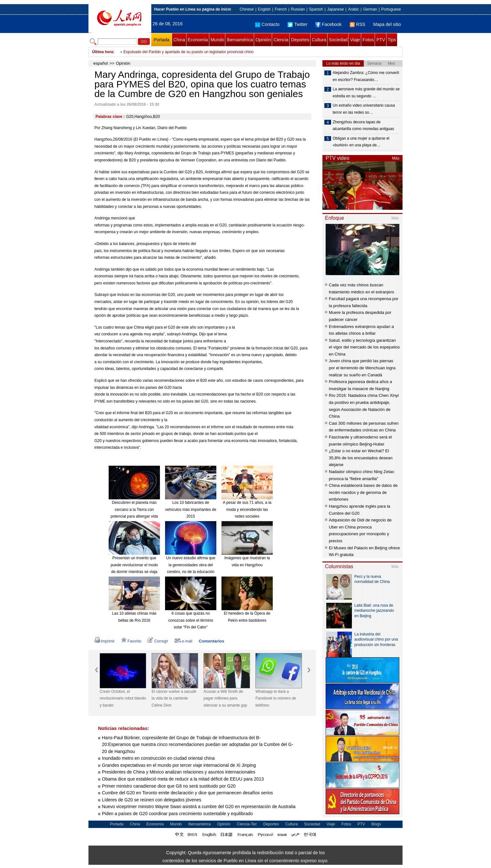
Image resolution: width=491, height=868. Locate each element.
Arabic (354, 9)
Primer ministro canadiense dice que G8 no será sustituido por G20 (169, 786)
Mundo (217, 40)
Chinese (247, 9)
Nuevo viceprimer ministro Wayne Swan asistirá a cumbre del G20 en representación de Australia (199, 807)
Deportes (300, 40)
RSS (358, 24)
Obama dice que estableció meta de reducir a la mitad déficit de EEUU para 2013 (183, 779)
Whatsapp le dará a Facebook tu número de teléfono (276, 698)
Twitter (297, 24)
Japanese (336, 9)
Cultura (319, 40)
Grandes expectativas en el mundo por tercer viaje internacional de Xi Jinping (179, 765)
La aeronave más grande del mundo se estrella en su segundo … (366, 93)
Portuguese (391, 9)
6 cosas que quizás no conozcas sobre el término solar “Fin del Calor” (191, 620)
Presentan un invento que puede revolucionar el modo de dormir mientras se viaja (134, 565)
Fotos (368, 40)
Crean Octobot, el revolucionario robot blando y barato (123, 698)
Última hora (103, 52)
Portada (161, 40)
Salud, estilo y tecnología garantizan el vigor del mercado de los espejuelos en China (364, 347)
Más (396, 158)
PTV (381, 40)
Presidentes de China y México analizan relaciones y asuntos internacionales (179, 772)
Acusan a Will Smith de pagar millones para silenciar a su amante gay (225, 698)
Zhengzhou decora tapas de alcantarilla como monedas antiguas (363, 126)
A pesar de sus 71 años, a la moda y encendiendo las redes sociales (247, 509)
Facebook (328, 24)
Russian (298, 9)
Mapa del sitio (387, 24)
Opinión (263, 40)
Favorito (131, 641)
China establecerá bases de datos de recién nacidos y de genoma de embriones (363, 492)
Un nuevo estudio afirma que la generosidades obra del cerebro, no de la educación (191, 565)
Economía (198, 40)
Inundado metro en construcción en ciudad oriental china (158, 758)
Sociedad (338, 40)
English (264, 9)
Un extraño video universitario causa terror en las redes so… (364, 109)
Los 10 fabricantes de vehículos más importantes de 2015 (191, 509)
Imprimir (105, 641)
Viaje (355, 40)
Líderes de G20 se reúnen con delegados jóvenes (152, 800)
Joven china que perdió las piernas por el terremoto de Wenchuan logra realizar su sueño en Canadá (362, 368)
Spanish (316, 9)
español (101, 63)
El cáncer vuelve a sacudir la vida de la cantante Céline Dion (174, 698)
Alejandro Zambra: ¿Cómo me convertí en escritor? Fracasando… (366, 76)
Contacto (267, 24)
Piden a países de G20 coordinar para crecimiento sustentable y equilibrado (178, 814)
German (370, 9)
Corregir (158, 641)
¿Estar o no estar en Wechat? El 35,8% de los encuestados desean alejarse (361, 458)
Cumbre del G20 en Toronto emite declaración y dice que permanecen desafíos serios (188, 793)
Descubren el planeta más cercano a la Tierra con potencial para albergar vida (134, 509)
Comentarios (211, 641)
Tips (392, 40)
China (179, 40)
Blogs (376, 824)
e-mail (184, 641)
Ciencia (281, 40)
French (281, 9)
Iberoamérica (240, 40)
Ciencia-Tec (247, 824)
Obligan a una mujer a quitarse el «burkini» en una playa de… (361, 142)
